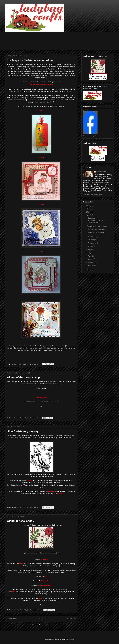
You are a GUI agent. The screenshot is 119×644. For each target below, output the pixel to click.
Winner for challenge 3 (21, 521)
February (91, 263)
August (91, 247)
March (90, 260)
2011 (88, 271)
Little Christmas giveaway (23, 431)
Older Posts (71, 619)
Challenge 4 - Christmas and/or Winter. (30, 60)
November (92, 238)
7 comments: (35, 364)
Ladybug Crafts (19, 98)
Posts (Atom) (46, 625)
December (92, 219)
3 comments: (35, 507)
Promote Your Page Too (90, 136)
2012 (88, 216)
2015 (88, 207)
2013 (88, 213)
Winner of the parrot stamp (23, 377)
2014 (88, 210)
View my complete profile (92, 196)
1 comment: (34, 418)
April (90, 257)
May (90, 254)
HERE (38, 402)
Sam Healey (101, 173)
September (92, 244)
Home (42, 619)
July (90, 251)
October (91, 241)
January (91, 267)
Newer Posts (12, 619)
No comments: (35, 610)
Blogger (71, 639)
